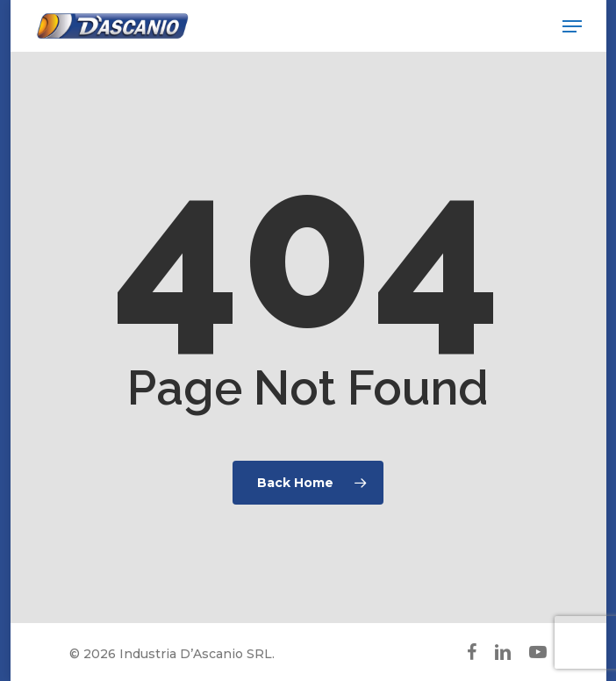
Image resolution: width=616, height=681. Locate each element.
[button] (572, 26)
